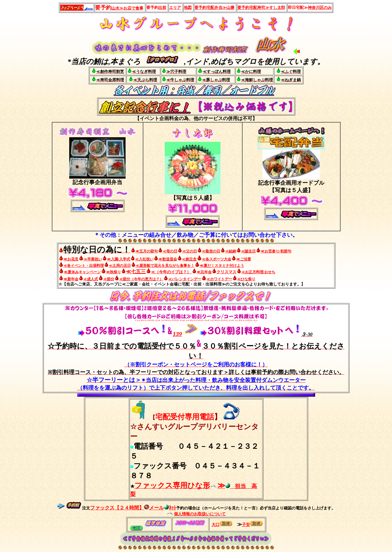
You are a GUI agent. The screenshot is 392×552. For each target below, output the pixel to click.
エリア (175, 8)
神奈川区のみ (320, 8)
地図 (188, 8)
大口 (216, 525)
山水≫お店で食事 (127, 8)
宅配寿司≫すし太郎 (261, 8)
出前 (162, 8)
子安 (246, 525)
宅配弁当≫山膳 (214, 8)
